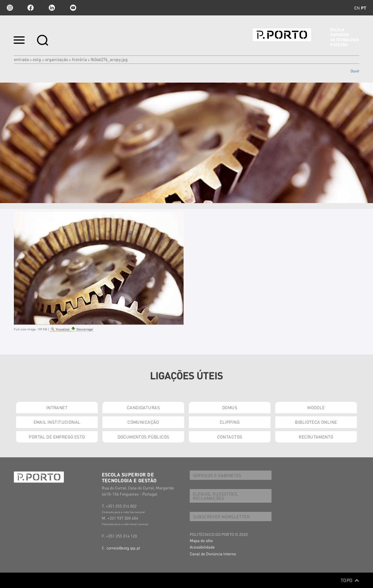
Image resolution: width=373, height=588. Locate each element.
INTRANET (57, 407)
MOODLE (316, 407)
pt (364, 8)
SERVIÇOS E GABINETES (217, 475)
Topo (350, 580)
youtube (73, 8)
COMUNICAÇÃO (143, 422)
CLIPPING (230, 422)
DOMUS (230, 407)
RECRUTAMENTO (316, 437)
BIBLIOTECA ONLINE (316, 422)
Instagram (9, 8)
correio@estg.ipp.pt (123, 548)
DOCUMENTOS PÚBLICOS (143, 437)
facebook (31, 8)
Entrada (21, 59)
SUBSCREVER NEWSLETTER (221, 517)
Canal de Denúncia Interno (213, 554)
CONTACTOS (230, 437)
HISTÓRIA (79, 59)
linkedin (52, 8)
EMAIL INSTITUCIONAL (57, 422)
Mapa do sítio (201, 540)
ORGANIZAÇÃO (56, 59)
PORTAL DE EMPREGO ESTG (57, 437)
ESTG (37, 59)
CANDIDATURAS (143, 407)
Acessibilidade (202, 547)
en (357, 8)
